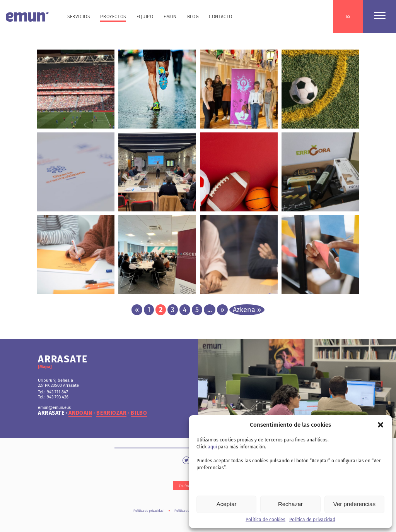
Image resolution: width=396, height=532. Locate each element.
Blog (193, 17)
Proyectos (113, 17)
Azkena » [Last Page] (247, 310)
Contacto (221, 17)
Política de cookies (265, 520)
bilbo (139, 413)
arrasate (51, 413)
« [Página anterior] (137, 310)
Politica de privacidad (312, 520)
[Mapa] (45, 367)
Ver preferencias (354, 504)
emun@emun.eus (54, 408)
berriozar (111, 413)
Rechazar (290, 504)
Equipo (145, 17)
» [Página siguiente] (222, 310)
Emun (170, 17)
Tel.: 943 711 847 (53, 392)
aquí (212, 447)
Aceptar (227, 504)
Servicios (79, 17)
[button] (381, 425)
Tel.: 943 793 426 (53, 397)
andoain (80, 413)
